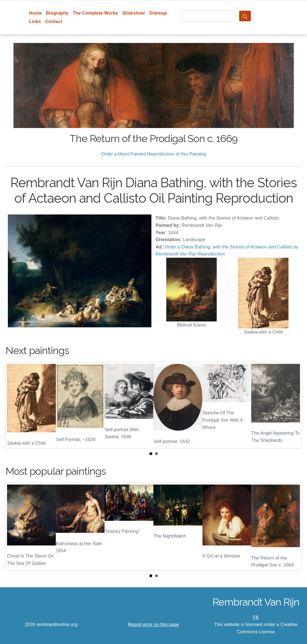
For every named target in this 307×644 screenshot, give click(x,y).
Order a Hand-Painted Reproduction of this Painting (154, 154)
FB (256, 617)
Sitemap (158, 13)
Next (293, 405)
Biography (57, 13)
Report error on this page (154, 624)
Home (35, 13)
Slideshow (134, 13)
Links (35, 21)
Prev (14, 405)
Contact (54, 21)
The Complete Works (95, 13)
